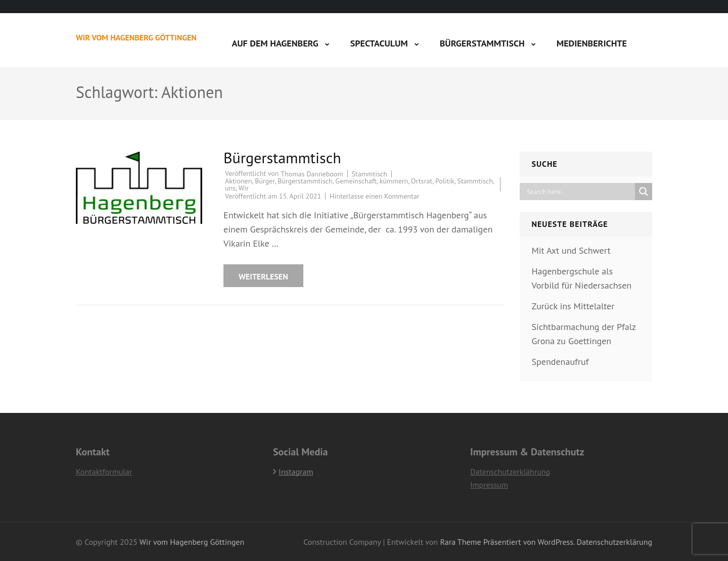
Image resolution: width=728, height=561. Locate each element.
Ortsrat (422, 181)
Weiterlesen (263, 276)
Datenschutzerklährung (510, 472)
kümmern (394, 181)
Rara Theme (460, 542)
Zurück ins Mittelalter (573, 306)
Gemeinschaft (356, 181)
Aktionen (238, 181)
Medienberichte (592, 43)
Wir (244, 188)
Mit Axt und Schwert (571, 250)
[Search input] (580, 192)
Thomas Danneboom (312, 174)
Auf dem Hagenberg (275, 43)
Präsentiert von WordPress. (529, 542)
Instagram (296, 472)
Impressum (489, 485)
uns (230, 188)
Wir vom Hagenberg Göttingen (136, 37)
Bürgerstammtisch (482, 43)
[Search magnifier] (644, 192)
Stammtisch (370, 174)
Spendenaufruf (560, 362)
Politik (445, 181)
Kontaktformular (104, 472)
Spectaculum (379, 43)
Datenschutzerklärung (615, 542)
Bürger (265, 181)
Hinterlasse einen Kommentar (374, 196)
